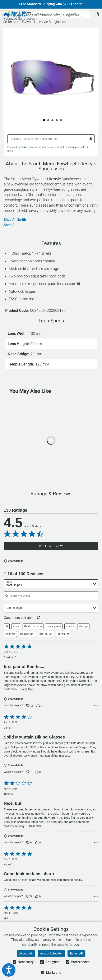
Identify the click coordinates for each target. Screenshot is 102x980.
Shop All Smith (15, 220)
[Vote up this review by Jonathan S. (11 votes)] (30, 706)
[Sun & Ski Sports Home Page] (15, 14)
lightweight (27, 634)
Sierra (24, 147)
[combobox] (51, 584)
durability (64, 634)
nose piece (54, 626)
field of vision (33, 626)
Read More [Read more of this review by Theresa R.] (35, 826)
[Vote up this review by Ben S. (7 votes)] (29, 772)
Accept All (26, 953)
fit (7, 626)
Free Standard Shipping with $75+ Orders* (51, 4)
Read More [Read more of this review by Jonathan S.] (28, 689)
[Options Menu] (96, 706)
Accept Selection (51, 953)
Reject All (76, 953)
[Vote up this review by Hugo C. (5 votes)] (29, 896)
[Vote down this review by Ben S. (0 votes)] (38, 772)
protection (46, 634)
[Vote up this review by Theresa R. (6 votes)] (29, 843)
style (16, 626)
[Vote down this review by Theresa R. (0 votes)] (38, 843)
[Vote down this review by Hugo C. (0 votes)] (38, 896)
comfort (10, 634)
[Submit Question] (90, 139)
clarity (70, 626)
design (84, 626)
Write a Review (51, 546)
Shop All (10, 225)
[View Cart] (97, 14)
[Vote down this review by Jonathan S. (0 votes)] (39, 706)
